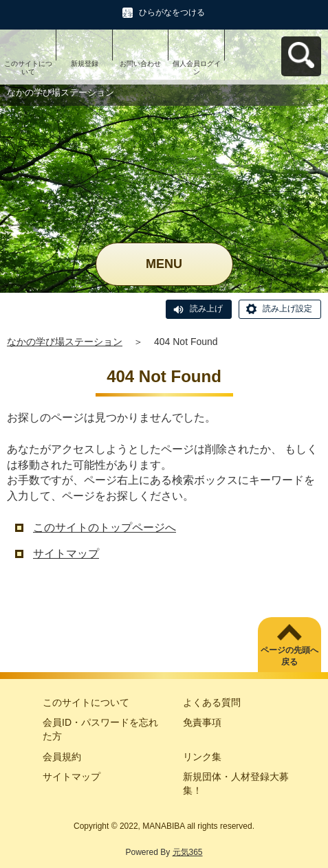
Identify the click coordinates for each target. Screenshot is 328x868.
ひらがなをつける (172, 12)
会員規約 (62, 757)
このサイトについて (28, 68)
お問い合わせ (140, 64)
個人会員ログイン (197, 68)
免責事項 (202, 722)
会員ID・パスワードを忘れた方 (100, 729)
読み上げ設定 (287, 309)
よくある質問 (212, 702)
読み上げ (206, 309)
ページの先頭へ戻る (289, 656)
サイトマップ (66, 554)
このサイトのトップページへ (105, 527)
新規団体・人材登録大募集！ (236, 783)
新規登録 (85, 64)
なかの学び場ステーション (65, 342)
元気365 (188, 852)
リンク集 (202, 757)
